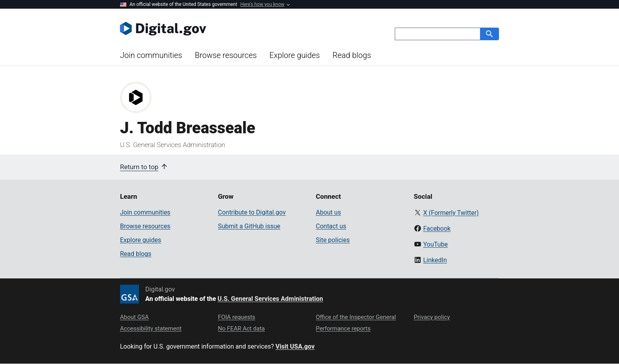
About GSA (134, 317)
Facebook (437, 229)
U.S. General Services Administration (270, 299)
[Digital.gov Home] (215, 28)
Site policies (333, 240)
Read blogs (352, 55)
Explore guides (294, 55)
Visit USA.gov (295, 346)
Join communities (151, 55)
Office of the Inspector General (356, 317)
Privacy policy (432, 317)
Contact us (331, 226)
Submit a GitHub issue (249, 226)
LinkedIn (435, 260)
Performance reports (343, 329)
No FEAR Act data (241, 329)
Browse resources (226, 55)
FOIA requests (237, 317)
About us (328, 212)
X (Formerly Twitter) (451, 213)
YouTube (435, 244)
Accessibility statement (151, 329)
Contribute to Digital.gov (252, 212)
